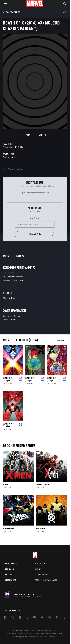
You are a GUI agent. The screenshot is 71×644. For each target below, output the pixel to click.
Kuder (10, 384)
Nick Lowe (13, 298)
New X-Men (40, 528)
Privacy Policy (29, 630)
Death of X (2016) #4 (7, 379)
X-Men (5, 484)
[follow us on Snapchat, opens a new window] (42, 618)
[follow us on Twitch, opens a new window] (57, 618)
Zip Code (35, 218)
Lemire (5, 384)
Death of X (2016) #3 (29, 379)
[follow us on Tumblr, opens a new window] (27, 618)
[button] (5, 3)
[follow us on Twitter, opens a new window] (13, 618)
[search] (65, 4)
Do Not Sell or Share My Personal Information (23, 634)
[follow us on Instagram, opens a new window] (20, 618)
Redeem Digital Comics (46, 580)
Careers (8, 575)
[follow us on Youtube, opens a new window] (34, 618)
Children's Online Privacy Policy (52, 634)
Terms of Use (17, 630)
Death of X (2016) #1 (7, 425)
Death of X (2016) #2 (51, 379)
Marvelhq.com (42, 575)
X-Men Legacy (8, 528)
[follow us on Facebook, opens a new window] (5, 618)
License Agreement (20, 637)
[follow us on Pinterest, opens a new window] (50, 618)
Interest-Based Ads (36, 637)
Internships (10, 580)
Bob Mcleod (9, 157)
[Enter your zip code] (35, 224)
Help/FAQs (9, 569)
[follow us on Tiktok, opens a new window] (65, 618)
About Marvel (11, 564)
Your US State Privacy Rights (47, 630)
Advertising (41, 564)
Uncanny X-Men (42, 484)
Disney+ (39, 569)
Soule (27, 384)
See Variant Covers (13, 169)
